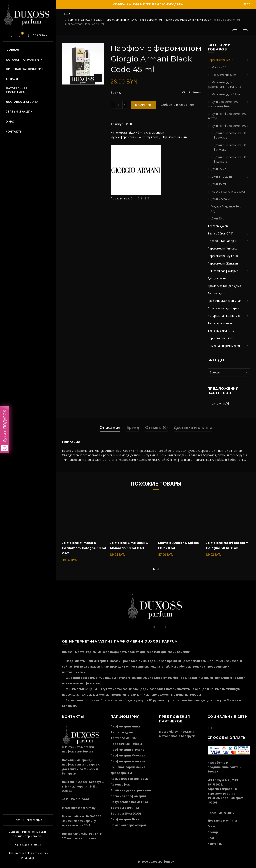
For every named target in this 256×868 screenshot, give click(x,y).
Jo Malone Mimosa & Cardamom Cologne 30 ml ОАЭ (84, 548)
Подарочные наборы (222, 241)
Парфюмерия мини (117, 20)
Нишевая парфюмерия (25, 69)
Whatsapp (27, 858)
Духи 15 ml (219, 184)
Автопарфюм (217, 293)
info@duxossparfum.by (79, 808)
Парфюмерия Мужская (223, 256)
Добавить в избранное (177, 105)
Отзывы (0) (156, 427)
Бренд (133, 427)
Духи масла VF (221, 199)
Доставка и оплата (22, 102)
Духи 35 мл (219, 169)
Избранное (22, 33)
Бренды (12, 79)
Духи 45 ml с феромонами (147, 20)
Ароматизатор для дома (224, 286)
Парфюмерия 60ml (224, 75)
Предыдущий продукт (235, 30)
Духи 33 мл (219, 218)
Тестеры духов (218, 226)
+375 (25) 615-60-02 (28, 845)
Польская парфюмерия (223, 308)
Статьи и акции (19, 111)
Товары (97, 20)
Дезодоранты (217, 278)
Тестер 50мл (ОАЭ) (220, 233)
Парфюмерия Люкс (220, 338)
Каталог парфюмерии (24, 60)
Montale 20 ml (221, 67)
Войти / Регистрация (28, 820)
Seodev (213, 771)
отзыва (91, 838)
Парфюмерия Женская (223, 263)
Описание (110, 427)
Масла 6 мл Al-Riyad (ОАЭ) (229, 192)
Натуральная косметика (17, 90)
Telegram (31, 853)
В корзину (143, 105)
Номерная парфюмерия (224, 346)
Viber (43, 853)
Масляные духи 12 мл (226, 94)
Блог (247, 4)
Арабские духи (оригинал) (225, 301)
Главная (12, 50)
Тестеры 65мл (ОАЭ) (221, 331)
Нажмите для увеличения (98, 78)
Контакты (14, 131)
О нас (10, 121)
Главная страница (79, 20)
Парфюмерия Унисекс (222, 248)
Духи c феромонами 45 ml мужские (187, 20)
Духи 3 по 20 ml (222, 177)
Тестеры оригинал (220, 323)
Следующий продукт (245, 30)
